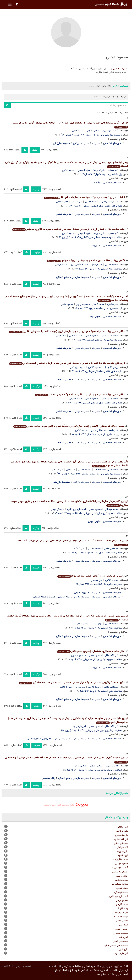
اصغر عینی (61, 336)
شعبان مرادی (80, 766)
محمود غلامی (92, 131)
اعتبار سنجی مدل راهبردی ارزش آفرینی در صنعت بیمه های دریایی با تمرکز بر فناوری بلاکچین (69, 229)
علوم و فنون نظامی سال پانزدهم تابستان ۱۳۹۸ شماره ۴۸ (95, 403)
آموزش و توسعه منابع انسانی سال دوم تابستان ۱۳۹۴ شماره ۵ (93, 770)
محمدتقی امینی (98, 430)
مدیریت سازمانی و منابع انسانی (74, 597)
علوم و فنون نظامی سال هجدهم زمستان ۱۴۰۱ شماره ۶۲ (96, 206)
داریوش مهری (58, 509)
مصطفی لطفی (111, 549)
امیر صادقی (78, 131)
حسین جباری (76, 336)
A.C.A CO (9, 966)
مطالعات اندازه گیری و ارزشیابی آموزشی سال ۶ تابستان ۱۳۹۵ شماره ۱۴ (88, 513)
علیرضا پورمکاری (78, 367)
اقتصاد (58, 805)
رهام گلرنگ (80, 549)
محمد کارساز (98, 304)
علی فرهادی (97, 265)
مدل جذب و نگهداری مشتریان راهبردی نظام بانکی (91, 651)
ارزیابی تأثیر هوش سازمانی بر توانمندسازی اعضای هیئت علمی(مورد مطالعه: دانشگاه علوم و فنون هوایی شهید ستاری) (70, 503)
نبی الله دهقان (111, 655)
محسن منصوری (78, 655)
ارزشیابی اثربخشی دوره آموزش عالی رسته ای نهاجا (91, 576)
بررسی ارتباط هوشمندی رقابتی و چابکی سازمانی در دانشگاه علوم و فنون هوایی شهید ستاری (69, 426)
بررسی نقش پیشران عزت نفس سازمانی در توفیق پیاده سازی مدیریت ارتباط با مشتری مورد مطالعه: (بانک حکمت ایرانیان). (67, 618)
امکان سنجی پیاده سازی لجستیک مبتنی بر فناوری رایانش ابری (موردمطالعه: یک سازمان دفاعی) (67, 331)
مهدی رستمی (96, 624)
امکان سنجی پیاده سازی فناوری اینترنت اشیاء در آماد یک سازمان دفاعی (80, 395)
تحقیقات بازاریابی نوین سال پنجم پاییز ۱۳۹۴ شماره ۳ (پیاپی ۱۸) (92, 730)
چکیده (35, 150)
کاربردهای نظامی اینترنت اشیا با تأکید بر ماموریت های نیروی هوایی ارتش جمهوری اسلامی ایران (67, 363)
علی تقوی (71, 470)
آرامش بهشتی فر (110, 131)
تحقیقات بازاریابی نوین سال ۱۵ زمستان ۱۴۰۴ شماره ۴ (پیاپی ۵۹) (91, 135)
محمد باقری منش (109, 336)
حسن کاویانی (76, 399)
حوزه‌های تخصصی (112, 143)
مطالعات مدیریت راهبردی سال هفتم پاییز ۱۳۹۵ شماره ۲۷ (95, 659)
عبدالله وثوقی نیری (79, 265)
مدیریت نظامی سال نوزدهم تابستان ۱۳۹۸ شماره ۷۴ (97, 340)
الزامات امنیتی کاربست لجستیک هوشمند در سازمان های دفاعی (84, 197)
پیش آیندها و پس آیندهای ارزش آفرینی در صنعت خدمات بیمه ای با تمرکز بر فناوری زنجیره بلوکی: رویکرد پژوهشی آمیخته (67, 164)
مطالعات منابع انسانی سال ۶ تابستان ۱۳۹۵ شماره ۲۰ (97, 628)
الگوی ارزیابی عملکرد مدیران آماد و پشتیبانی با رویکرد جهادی (86, 261)
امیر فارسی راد (79, 726)
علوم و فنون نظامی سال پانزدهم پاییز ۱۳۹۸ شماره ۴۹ (97, 371)
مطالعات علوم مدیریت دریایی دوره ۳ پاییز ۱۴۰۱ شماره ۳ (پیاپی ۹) (90, 237)
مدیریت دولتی (82, 214)
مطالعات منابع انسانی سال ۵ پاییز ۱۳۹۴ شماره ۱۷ (99, 691)
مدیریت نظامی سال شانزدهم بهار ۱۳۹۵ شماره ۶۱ (99, 584)
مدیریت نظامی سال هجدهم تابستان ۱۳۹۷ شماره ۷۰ (97, 434)
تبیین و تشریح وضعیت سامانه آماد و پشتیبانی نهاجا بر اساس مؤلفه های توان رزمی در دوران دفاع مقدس (72, 542)
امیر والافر (114, 430)
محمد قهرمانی (111, 509)
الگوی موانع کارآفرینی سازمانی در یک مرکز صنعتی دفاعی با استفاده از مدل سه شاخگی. (72, 683)
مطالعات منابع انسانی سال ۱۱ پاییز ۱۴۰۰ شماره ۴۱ (99, 269)
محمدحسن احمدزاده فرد (106, 470)
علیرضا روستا (99, 170)
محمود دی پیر (83, 304)
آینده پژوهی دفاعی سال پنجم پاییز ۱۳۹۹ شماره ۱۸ (98, 308)
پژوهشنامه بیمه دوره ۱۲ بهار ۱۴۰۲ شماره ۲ (102, 174)
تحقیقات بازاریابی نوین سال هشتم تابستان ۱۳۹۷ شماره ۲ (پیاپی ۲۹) (89, 474)
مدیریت (96, 143)
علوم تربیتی (49, 805)
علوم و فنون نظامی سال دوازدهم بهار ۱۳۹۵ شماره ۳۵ (97, 553)
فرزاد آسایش (84, 170)
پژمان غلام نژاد (111, 367)
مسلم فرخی (61, 265)
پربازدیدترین (94, 86)
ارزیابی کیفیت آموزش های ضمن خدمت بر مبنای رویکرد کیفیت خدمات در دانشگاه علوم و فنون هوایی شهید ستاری (67, 759)
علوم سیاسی (68, 805)
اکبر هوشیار (113, 170)
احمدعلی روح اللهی (76, 509)
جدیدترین (107, 86)
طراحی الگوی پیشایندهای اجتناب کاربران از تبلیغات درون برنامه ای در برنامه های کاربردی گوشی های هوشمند (70, 125)
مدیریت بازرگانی (81, 143)
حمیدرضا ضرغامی (110, 202)
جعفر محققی (62, 202)
